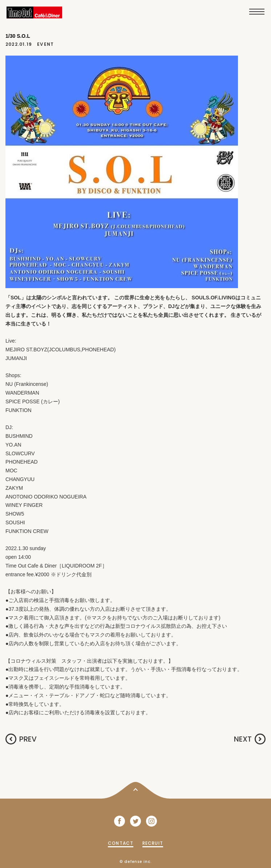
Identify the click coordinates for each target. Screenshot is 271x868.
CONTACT (121, 843)
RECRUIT (153, 843)
